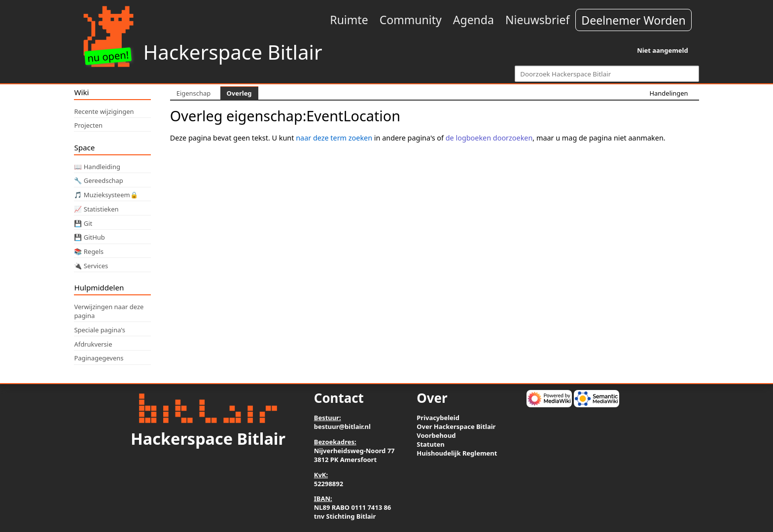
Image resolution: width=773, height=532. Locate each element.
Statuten (430, 444)
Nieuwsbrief (537, 20)
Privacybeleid (438, 418)
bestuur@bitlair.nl (342, 426)
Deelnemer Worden (633, 20)
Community (411, 20)
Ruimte (349, 20)
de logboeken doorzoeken (489, 138)
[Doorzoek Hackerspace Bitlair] (607, 74)
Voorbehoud (436, 435)
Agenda (474, 20)
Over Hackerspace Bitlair (456, 426)
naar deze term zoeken (334, 138)
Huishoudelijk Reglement (457, 453)
